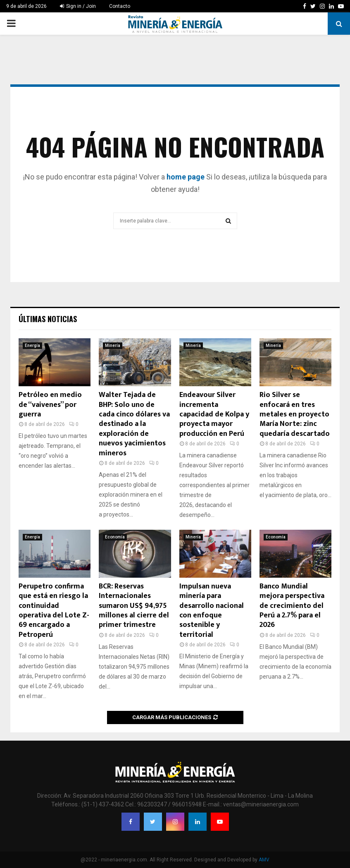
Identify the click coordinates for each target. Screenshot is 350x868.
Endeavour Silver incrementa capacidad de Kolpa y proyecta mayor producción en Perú (214, 414)
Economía (115, 537)
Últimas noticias (48, 319)
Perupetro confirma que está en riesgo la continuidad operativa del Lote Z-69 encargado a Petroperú (54, 611)
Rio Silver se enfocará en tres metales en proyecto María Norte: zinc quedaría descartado (295, 414)
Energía (32, 346)
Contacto (120, 6)
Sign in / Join (78, 6)
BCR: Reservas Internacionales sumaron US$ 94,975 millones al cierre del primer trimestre (134, 606)
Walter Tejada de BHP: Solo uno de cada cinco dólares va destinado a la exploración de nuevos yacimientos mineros (134, 424)
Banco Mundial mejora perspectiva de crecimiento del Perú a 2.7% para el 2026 (292, 606)
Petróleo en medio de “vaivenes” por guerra (50, 405)
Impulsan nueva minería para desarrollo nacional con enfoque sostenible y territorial (212, 611)
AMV (264, 860)
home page (186, 177)
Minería (113, 346)
